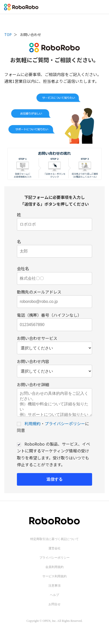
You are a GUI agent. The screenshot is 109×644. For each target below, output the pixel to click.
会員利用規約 (54, 572)
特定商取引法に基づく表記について (54, 544)
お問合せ (54, 609)
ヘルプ (54, 600)
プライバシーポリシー (65, 428)
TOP (8, 34)
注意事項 (54, 591)
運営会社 (54, 553)
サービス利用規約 (54, 581)
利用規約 (33, 428)
